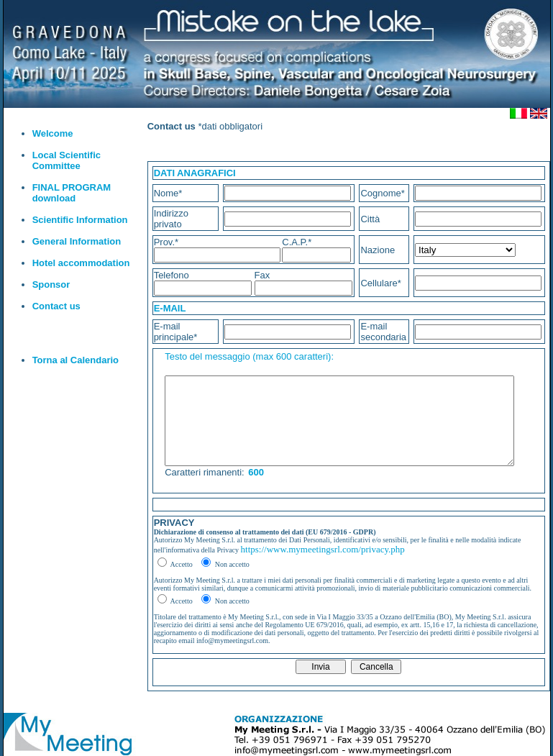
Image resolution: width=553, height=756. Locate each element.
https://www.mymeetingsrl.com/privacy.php (323, 549)
